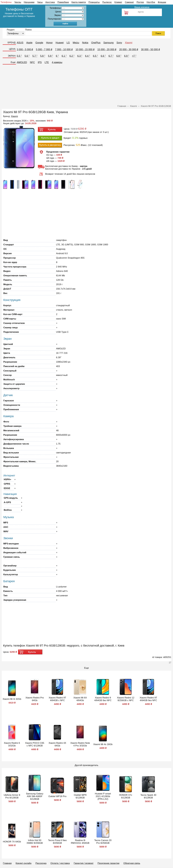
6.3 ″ (80, 56)
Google (39, 43)
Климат (118, 2)
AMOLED (22, 62)
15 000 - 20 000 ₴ (107, 49)
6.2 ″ (72, 56)
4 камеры (57, 62)
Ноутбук (151, 2)
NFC (32, 62)
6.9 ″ (127, 56)
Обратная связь (132, 863)
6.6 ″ (103, 56)
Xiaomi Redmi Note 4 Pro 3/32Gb (80, 744)
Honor (49, 43)
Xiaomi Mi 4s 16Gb (103, 744)
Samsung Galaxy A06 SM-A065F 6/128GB (35, 796)
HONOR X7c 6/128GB (126, 796)
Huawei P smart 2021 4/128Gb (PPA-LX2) (103, 796)
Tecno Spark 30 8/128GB (148, 796)
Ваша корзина (142, 7)
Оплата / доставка (60, 863)
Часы (40, 2)
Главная (7, 863)
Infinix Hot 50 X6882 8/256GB (35, 842)
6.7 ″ (111, 56)
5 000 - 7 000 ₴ (44, 49)
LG (68, 43)
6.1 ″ (64, 56)
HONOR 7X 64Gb (12, 842)
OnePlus (96, 43)
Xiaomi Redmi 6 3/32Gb (12, 744)
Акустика (50, 2)
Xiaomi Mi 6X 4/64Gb (80, 699)
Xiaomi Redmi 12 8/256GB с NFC (126, 699)
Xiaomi (129, 43)
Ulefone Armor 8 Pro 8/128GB (12, 796)
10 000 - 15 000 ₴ (85, 49)
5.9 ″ (50, 56)
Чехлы (18, 2)
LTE (47, 62)
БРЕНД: (12, 43)
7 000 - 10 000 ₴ (64, 49)
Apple (29, 43)
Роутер (140, 2)
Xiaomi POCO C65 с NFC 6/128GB (35, 744)
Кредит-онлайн (24, 863)
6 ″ (57, 56)
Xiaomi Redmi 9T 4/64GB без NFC (148, 699)
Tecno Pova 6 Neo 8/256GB (57, 842)
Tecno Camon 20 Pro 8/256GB (103, 842)
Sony (119, 43)
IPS (40, 62)
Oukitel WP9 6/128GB (80, 796)
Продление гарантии (108, 863)
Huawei (60, 43)
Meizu (76, 43)
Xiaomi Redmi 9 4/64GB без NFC (103, 699)
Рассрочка (41, 863)
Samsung (109, 43)
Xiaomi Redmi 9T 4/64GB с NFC (57, 699)
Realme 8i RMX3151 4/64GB (80, 842)
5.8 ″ (43, 56)
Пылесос (107, 2)
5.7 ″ (35, 56)
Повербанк (63, 2)
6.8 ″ (119, 56)
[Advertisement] (87, 85)
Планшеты (94, 2)
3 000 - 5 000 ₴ (25, 49)
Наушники (29, 2)
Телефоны (6, 2)
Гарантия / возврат (84, 863)
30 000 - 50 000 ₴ (150, 49)
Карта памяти (79, 2)
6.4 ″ (88, 56)
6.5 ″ (95, 56)
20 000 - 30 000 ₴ (129, 49)
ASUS (20, 43)
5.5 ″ (19, 56)
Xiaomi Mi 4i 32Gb (12, 699)
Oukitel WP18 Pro (57, 796)
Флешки (162, 2)
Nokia (85, 43)
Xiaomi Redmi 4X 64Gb (57, 744)
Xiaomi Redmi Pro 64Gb (35, 699)
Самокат (129, 2)
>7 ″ (134, 56)
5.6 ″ (27, 56)
